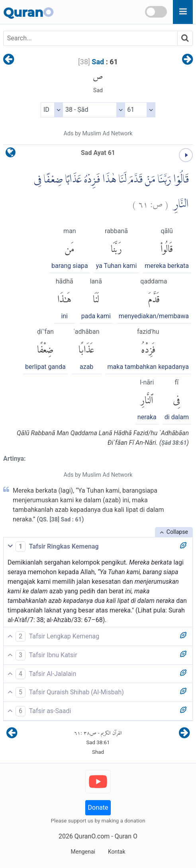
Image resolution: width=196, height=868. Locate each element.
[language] (11, 154)
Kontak (117, 852)
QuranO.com (92, 836)
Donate (98, 808)
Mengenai (83, 852)
